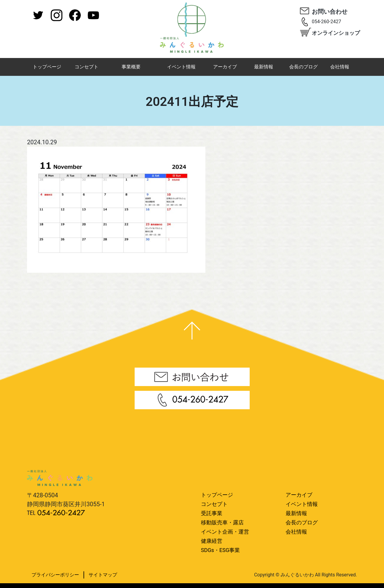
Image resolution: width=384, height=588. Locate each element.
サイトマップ (103, 575)
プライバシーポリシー (55, 575)
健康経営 (212, 541)
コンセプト (86, 67)
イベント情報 (181, 67)
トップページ (47, 67)
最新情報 (264, 67)
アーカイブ (225, 67)
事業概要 (131, 67)
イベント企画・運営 (225, 532)
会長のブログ (303, 67)
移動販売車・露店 (222, 522)
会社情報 (340, 67)
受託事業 (212, 513)
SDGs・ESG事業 (220, 550)
